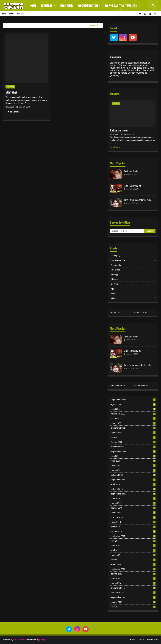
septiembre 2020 (133, 480)
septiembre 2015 (133, 597)
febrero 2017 (133, 560)
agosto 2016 (133, 574)
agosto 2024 (133, 404)
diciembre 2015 (133, 588)
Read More (115, 147)
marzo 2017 (133, 555)
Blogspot (43, 640)
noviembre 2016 (133, 569)
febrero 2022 (133, 442)
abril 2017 (133, 550)
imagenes (133, 270)
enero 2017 (133, 564)
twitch (133, 293)
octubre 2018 (133, 517)
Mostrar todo (95, 25)
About (12, 14)
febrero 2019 (133, 508)
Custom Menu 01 (117, 386)
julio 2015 (133, 607)
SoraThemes (19, 640)
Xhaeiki (12, 107)
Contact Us (153, 640)
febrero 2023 (133, 418)
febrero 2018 (133, 531)
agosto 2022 (133, 433)
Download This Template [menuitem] (121, 5)
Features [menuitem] (47, 5)
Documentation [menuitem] (88, 5)
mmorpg (10, 87)
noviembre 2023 (133, 414)
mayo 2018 (133, 522)
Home (4, 14)
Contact (21, 14)
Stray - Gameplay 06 (132, 185)
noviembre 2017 (133, 536)
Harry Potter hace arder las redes (138, 200)
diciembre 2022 (133, 428)
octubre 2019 (133, 489)
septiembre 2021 (133, 451)
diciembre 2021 (133, 447)
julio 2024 (133, 409)
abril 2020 (133, 484)
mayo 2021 (133, 466)
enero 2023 (133, 423)
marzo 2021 (133, 470)
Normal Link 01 (117, 312)
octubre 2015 (133, 593)
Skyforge (11, 92)
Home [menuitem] (33, 5)
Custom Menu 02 (141, 386)
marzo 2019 (133, 503)
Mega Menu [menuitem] (67, 5)
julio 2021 (133, 456)
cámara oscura (133, 260)
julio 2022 (133, 437)
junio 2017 (133, 546)
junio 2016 (133, 579)
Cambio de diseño (131, 171)
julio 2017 (133, 541)
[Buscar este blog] (127, 231)
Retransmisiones (119, 130)
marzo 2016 (133, 583)
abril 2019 (133, 498)
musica (133, 279)
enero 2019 (133, 513)
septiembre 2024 (133, 400)
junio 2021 (133, 461)
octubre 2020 (133, 475)
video (133, 298)
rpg (133, 289)
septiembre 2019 (133, 494)
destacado (133, 265)
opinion (133, 284)
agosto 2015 (133, 602)
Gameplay (133, 256)
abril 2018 (133, 527)
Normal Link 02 (140, 312)
